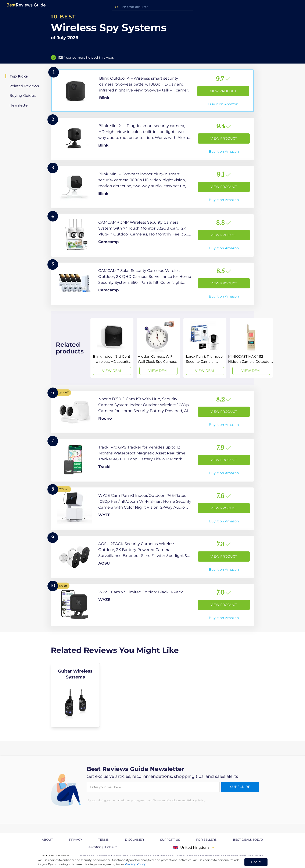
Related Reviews (24, 86)
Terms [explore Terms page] (103, 840)
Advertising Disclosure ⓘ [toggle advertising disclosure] (104, 847)
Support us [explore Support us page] (170, 840)
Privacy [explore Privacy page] (76, 840)
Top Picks (19, 76)
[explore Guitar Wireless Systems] (75, 695)
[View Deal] (112, 348)
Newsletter (19, 105)
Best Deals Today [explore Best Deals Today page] (248, 840)
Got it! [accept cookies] (256, 862)
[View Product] (152, 91)
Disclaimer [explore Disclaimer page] (134, 840)
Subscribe (240, 787)
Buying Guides (22, 96)
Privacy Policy (135, 864)
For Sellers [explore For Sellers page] (206, 840)
